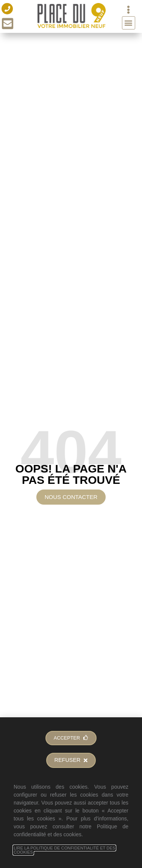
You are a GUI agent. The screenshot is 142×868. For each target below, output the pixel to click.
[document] (71, 434)
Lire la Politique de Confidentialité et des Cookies (64, 850)
